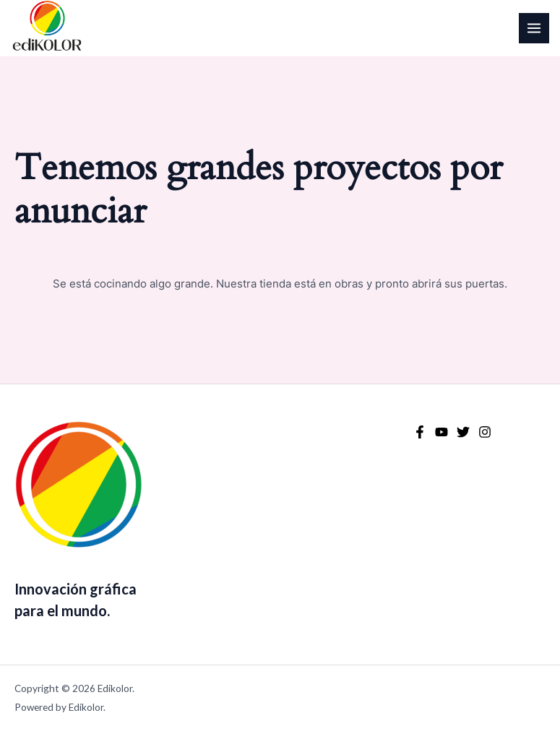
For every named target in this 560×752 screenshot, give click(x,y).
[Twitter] (463, 432)
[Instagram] (485, 432)
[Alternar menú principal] (534, 28)
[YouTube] (441, 432)
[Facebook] (420, 432)
